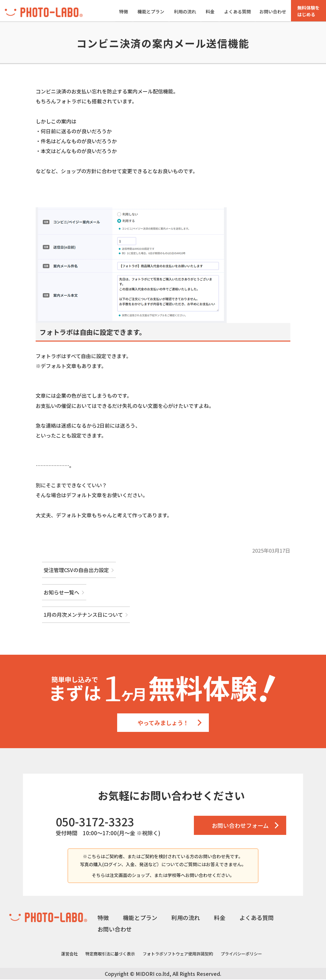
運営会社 (69, 954)
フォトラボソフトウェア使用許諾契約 (178, 954)
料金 (210, 11)
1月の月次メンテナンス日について (83, 615)
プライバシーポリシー (241, 954)
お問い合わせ (273, 11)
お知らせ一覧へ (61, 593)
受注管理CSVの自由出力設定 (76, 571)
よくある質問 (237, 11)
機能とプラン (151, 11)
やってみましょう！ (163, 723)
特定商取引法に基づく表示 (110, 954)
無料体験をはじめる (308, 11)
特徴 (124, 11)
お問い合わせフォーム (240, 826)
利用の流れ (185, 11)
